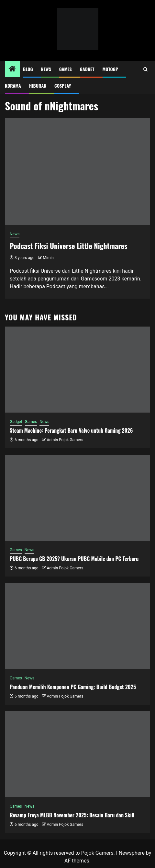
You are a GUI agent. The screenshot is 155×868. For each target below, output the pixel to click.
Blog (28, 69)
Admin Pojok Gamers (65, 440)
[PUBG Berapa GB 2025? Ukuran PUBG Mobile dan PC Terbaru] (77, 498)
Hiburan (38, 86)
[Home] (12, 69)
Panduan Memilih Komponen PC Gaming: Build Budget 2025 (73, 687)
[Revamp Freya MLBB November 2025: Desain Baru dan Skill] (77, 754)
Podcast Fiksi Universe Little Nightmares (68, 246)
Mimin (48, 258)
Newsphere (132, 853)
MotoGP (110, 69)
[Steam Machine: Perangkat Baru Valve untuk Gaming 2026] (77, 370)
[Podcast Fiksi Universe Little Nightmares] (77, 171)
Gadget (87, 69)
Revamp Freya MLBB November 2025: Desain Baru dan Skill (72, 815)
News (46, 69)
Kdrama (13, 86)
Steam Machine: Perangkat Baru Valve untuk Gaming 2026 (71, 430)
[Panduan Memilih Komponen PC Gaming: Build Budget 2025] (77, 626)
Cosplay (63, 86)
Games (66, 69)
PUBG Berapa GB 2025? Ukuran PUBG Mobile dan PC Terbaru (74, 559)
